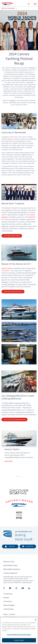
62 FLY (7, 271)
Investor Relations (10, 573)
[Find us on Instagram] (16, 588)
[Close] (36, 620)
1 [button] (17, 476)
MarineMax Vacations (12, 569)
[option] (19, 448)
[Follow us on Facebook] (4, 588)
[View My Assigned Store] (8, 8)
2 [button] (19, 476)
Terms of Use (8, 601)
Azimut (10, 139)
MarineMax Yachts (10, 565)
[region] (19, 630)
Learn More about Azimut (12, 236)
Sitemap (6, 598)
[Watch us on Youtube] (23, 588)
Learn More (9, 461)
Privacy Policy (8, 594)
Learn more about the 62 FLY (13, 291)
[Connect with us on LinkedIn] (29, 588)
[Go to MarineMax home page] (9, 4)
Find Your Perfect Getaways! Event (14, 419)
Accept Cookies (19, 640)
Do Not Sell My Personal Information (19, 635)
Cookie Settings (8, 609)
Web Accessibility (9, 605)
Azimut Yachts (7, 268)
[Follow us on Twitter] (10, 588)
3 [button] (21, 476)
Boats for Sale (9, 562)
